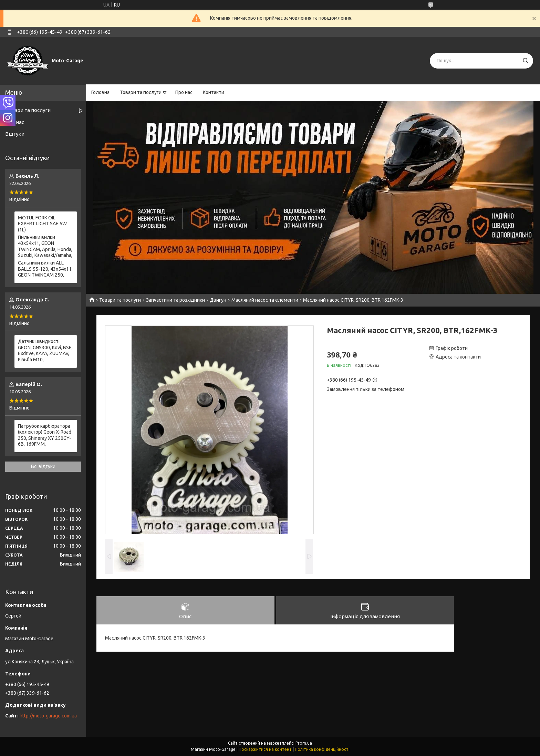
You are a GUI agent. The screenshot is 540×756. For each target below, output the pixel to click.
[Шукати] (525, 61)
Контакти (214, 92)
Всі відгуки (43, 466)
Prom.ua (304, 743)
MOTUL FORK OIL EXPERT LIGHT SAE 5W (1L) (42, 224)
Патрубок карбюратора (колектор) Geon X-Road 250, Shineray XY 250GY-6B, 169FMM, (45, 435)
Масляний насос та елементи (265, 300)
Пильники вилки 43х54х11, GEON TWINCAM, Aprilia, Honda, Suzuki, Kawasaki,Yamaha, (45, 246)
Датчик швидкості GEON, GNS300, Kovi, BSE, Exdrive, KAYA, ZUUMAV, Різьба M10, (45, 350)
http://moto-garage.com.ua (48, 716)
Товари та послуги (141, 92)
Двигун (218, 300)
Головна (100, 92)
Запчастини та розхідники (175, 300)
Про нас (184, 92)
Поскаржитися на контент (265, 749)
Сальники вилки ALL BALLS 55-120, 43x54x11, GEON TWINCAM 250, (45, 269)
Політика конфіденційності (322, 749)
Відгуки (15, 134)
